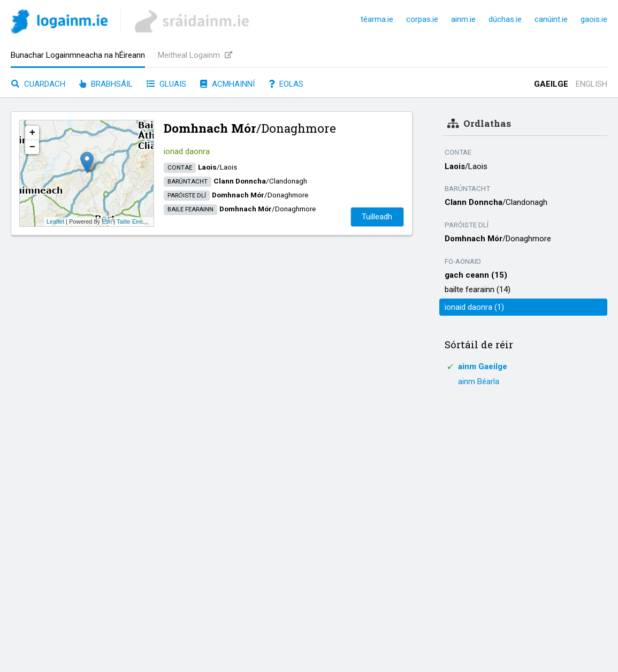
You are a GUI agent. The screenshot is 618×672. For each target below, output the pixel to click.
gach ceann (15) (476, 275)
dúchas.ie (505, 19)
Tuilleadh (377, 217)
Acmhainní (227, 84)
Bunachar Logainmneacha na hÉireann (78, 55)
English (592, 84)
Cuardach (38, 84)
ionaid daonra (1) (474, 307)
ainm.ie (463, 19)
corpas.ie (422, 19)
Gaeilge (551, 84)
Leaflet (55, 222)
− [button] (32, 147)
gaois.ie (594, 19)
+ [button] (32, 133)
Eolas (286, 84)
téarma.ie (377, 19)
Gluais (166, 84)
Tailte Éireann (135, 222)
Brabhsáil (106, 84)
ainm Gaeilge (483, 366)
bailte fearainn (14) (478, 289)
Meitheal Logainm (195, 55)
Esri (107, 222)
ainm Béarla (479, 381)
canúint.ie (551, 19)
